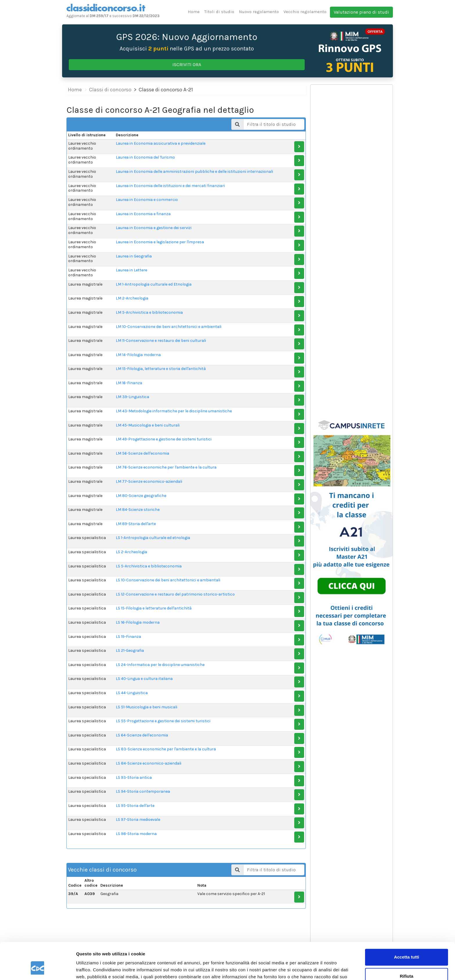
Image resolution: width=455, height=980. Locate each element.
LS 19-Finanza (128, 637)
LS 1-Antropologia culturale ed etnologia (153, 538)
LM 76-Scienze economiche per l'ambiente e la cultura (166, 467)
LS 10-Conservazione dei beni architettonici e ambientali (168, 580)
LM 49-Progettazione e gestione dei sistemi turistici (164, 439)
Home (194, 12)
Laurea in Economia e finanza (143, 214)
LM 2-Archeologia (132, 298)
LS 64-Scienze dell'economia (142, 735)
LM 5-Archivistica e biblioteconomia (149, 312)
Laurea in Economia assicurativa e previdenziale (161, 143)
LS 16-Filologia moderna (138, 622)
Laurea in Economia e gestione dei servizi (154, 228)
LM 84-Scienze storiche (138, 510)
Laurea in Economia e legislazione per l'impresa (160, 242)
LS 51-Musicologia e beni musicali (147, 707)
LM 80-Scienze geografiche (141, 496)
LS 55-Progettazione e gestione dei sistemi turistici (163, 721)
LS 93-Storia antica (134, 777)
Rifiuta (407, 945)
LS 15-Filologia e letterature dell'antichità (154, 608)
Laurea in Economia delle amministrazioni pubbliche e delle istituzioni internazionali (194, 171)
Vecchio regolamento (305, 12)
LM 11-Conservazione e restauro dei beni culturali (161, 341)
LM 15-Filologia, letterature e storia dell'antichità (161, 369)
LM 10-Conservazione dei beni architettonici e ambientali (169, 327)
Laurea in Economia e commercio (147, 200)
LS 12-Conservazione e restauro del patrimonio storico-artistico (175, 594)
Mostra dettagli (92, 969)
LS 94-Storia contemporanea (143, 791)
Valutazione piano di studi (361, 12)
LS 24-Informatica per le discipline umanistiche (160, 665)
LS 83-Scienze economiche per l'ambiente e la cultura (166, 749)
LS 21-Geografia (130, 650)
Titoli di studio (219, 12)
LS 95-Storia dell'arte (135, 806)
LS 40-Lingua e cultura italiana (144, 679)
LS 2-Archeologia (131, 552)
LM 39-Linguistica (132, 397)
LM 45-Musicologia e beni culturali (148, 425)
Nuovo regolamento (259, 12)
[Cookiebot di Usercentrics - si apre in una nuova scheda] (38, 969)
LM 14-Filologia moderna (138, 355)
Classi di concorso (110, 90)
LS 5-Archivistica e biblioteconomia (149, 566)
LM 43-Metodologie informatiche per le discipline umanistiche (174, 411)
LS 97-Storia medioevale (138, 820)
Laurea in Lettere (131, 270)
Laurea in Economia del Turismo (145, 157)
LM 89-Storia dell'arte (136, 524)
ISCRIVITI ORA (187, 65)
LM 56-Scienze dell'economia (142, 453)
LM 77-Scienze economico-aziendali (149, 481)
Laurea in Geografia (134, 256)
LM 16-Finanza (129, 383)
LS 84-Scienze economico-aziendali (149, 763)
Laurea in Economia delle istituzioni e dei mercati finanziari (170, 186)
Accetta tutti (407, 926)
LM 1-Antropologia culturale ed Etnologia (154, 284)
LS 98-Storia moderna (136, 834)
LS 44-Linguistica (132, 693)
